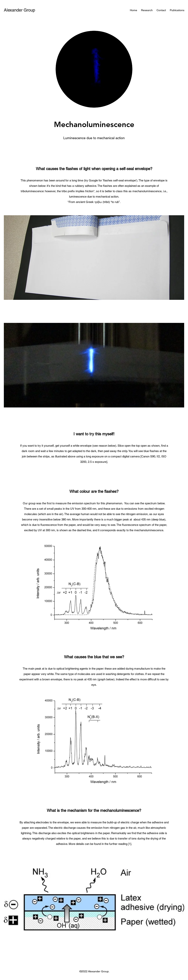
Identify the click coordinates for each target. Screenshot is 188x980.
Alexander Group (19, 10)
